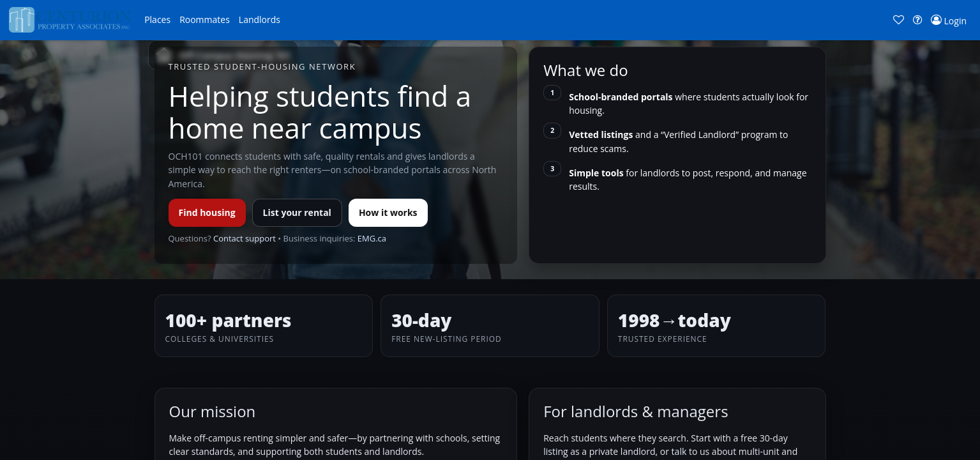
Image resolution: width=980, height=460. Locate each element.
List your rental (297, 212)
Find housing (207, 212)
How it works (388, 212)
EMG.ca (372, 238)
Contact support (245, 238)
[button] (157, 20)
